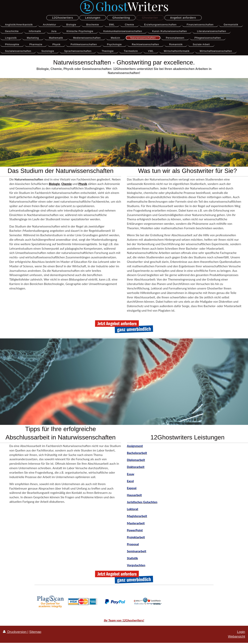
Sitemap (35, 632)
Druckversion (15, 632)
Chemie (67, 184)
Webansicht (237, 637)
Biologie (54, 184)
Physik (83, 184)
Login (241, 632)
